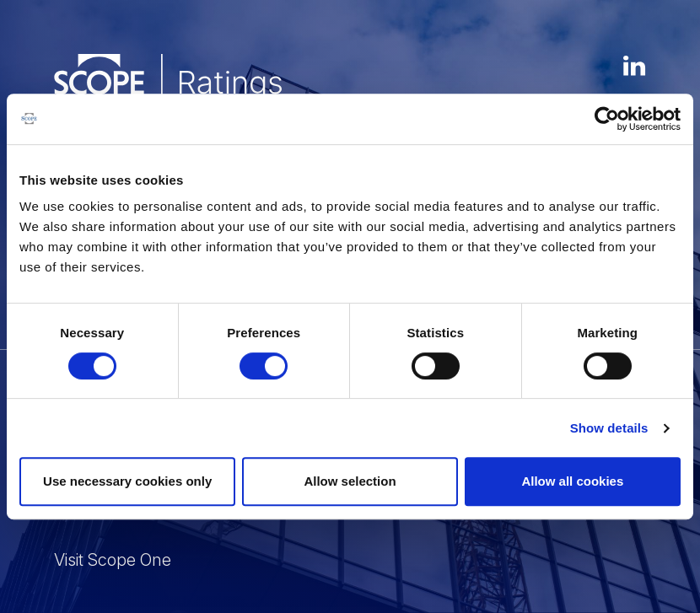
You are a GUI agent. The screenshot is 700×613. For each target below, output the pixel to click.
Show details (609, 428)
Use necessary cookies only (127, 481)
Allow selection (350, 481)
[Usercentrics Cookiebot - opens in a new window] (607, 119)
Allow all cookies (572, 481)
